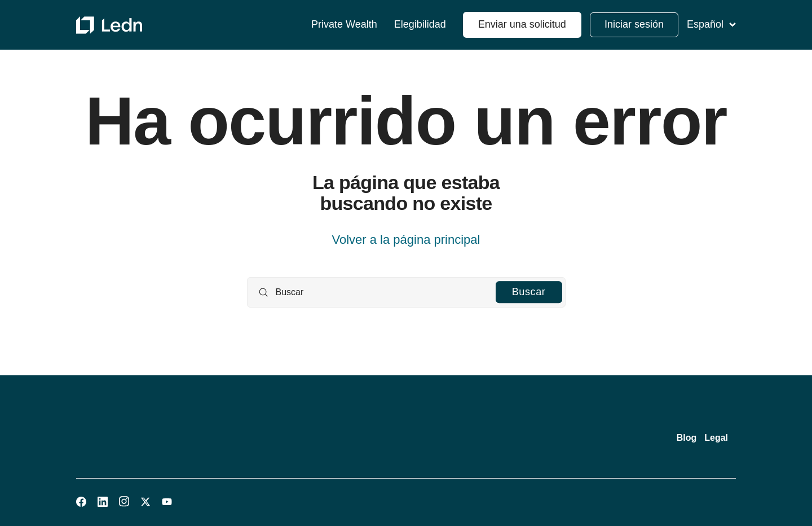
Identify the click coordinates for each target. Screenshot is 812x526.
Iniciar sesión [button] (634, 24)
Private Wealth (344, 25)
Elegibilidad (420, 25)
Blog (687, 438)
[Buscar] (406, 292)
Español (711, 24)
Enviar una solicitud (522, 24)
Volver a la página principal (406, 240)
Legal (716, 438)
